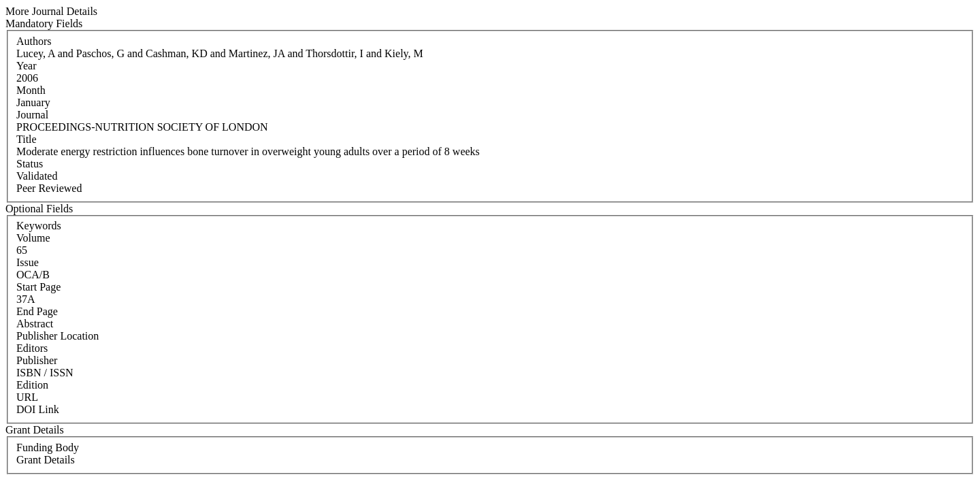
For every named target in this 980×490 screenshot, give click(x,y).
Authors (34, 41)
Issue (28, 262)
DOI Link (38, 409)
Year (26, 66)
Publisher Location (58, 336)
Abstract (35, 324)
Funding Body (48, 447)
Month (31, 90)
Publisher (37, 360)
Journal (32, 115)
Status (30, 164)
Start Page (38, 287)
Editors (32, 348)
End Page (37, 311)
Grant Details (46, 460)
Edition (32, 385)
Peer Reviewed (49, 188)
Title (27, 139)
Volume (33, 238)
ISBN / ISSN (45, 373)
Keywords (39, 226)
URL (27, 397)
